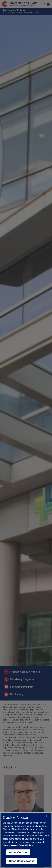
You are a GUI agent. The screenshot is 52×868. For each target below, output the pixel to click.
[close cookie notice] (47, 816)
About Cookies (18, 852)
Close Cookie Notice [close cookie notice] (22, 861)
